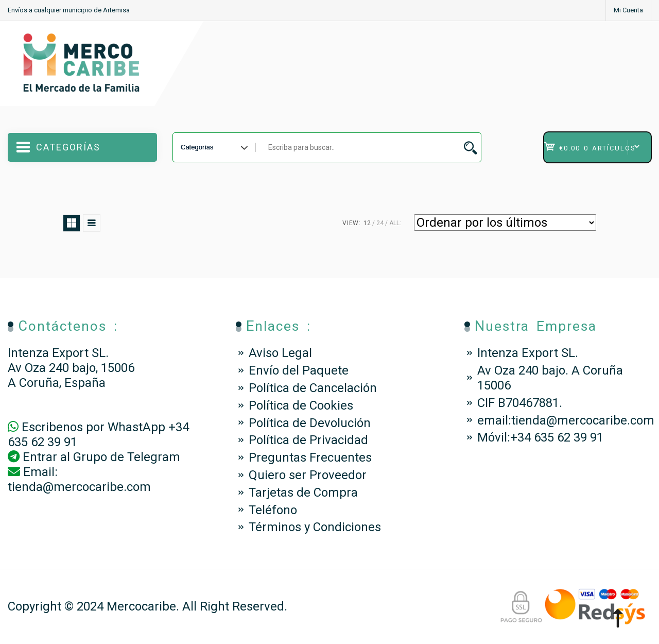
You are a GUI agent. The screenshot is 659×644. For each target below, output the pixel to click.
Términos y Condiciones (315, 527)
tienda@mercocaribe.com (79, 487)
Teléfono (273, 510)
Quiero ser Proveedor (308, 475)
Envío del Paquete (299, 370)
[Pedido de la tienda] (505, 223)
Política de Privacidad (308, 440)
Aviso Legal (280, 353)
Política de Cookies (301, 405)
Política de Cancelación (313, 388)
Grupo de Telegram (127, 457)
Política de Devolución (310, 423)
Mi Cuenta (628, 10)
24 (380, 223)
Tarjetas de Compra (303, 493)
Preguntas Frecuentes (310, 457)
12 (367, 223)
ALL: (395, 223)
